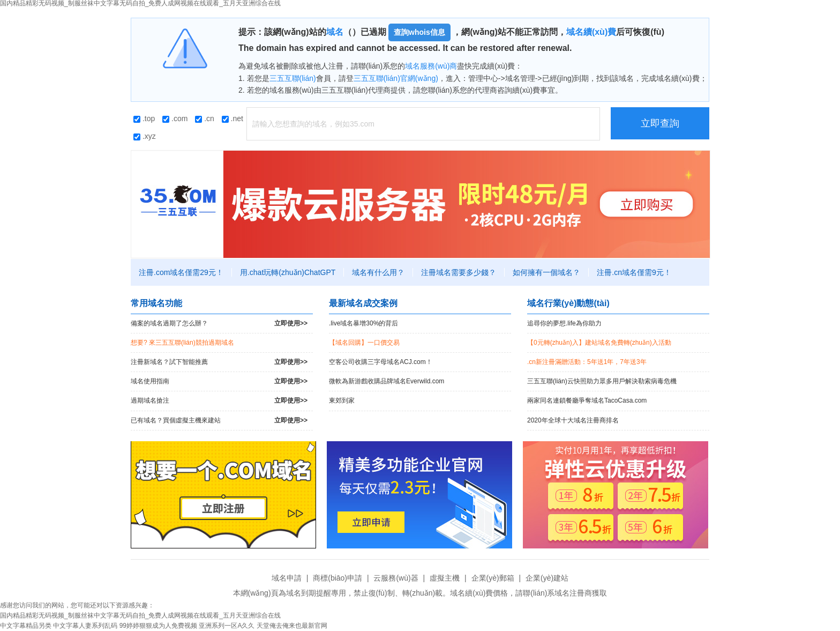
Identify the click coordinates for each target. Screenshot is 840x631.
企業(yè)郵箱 (493, 578)
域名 (335, 32)
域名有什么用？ (378, 272)
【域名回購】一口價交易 (364, 343)
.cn (205, 118)
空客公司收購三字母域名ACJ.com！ (381, 362)
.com (175, 118)
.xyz (145, 136)
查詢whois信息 (419, 32)
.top (144, 118)
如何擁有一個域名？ (546, 272)
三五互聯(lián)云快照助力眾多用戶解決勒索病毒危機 (602, 381)
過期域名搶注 (219, 401)
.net (232, 118)
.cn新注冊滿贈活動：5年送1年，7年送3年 (587, 362)
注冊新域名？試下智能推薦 (219, 362)
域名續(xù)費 (591, 32)
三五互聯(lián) (293, 78)
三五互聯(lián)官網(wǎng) (396, 78)
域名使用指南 (219, 381)
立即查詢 (660, 123)
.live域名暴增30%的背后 (363, 323)
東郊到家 (342, 400)
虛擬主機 (445, 578)
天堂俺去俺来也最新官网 (292, 626)
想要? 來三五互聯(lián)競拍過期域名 (182, 343)
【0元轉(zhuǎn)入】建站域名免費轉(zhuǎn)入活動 (599, 343)
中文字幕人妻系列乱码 (85, 626)
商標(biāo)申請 (337, 578)
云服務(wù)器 (396, 578)
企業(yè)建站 (547, 578)
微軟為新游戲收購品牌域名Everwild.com (387, 381)
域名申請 (287, 578)
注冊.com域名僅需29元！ (181, 272)
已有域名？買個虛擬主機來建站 (219, 421)
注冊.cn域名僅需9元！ (634, 272)
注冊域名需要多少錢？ (459, 272)
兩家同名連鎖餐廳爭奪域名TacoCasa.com (587, 400)
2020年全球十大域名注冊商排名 (573, 420)
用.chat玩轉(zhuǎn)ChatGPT (288, 272)
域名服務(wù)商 (431, 66)
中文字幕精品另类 (26, 626)
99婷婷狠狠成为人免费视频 (158, 626)
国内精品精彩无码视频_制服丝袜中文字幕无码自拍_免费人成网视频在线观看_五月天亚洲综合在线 (140, 615)
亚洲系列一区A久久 (227, 626)
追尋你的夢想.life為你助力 (564, 323)
